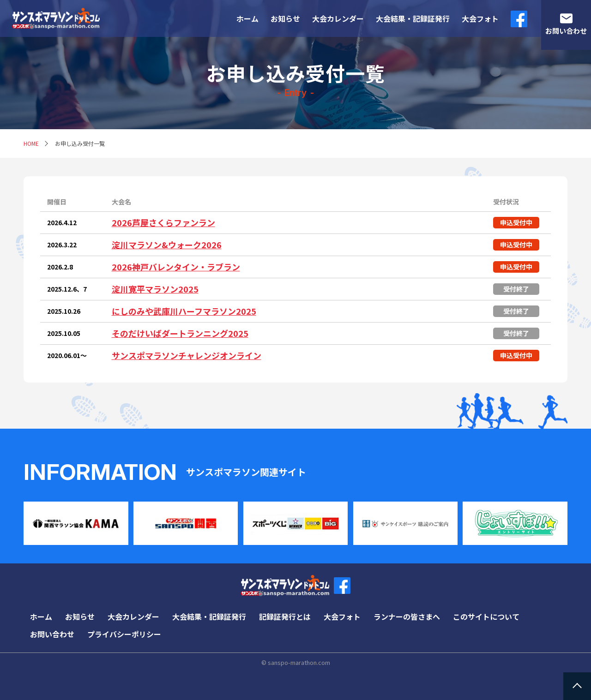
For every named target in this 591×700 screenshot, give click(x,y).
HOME (31, 143)
